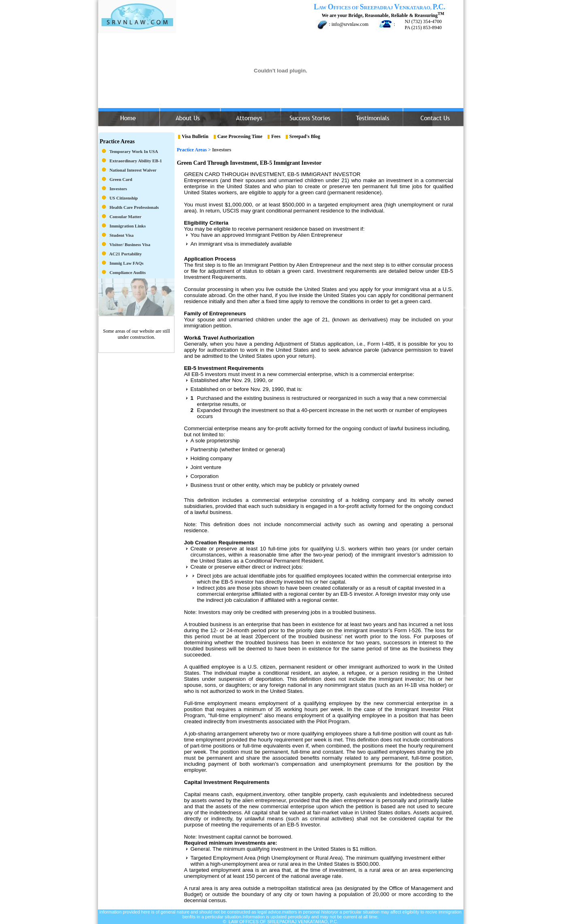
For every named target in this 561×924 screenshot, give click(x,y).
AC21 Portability (125, 254)
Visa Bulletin (195, 136)
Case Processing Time (240, 136)
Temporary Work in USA (134, 151)
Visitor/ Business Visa (130, 244)
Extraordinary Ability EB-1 (136, 161)
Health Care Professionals (134, 207)
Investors (118, 189)
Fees (276, 136)
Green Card (121, 179)
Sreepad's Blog (305, 136)
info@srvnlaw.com (350, 24)
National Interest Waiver (133, 170)
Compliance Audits (127, 272)
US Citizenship (123, 198)
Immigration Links (127, 226)
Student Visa (121, 235)
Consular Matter (125, 217)
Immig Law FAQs (126, 263)
